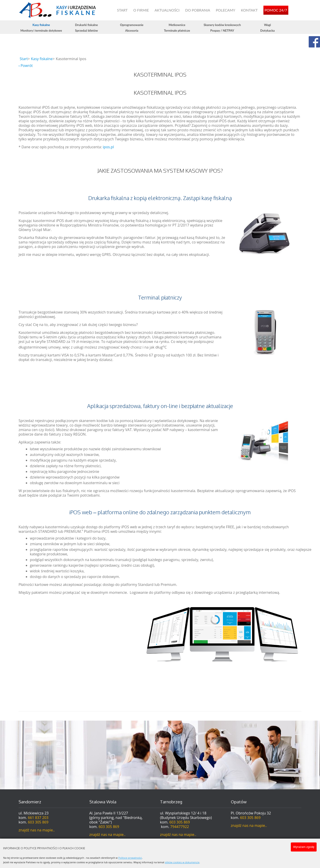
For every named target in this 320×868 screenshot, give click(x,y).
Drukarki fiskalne (87, 25)
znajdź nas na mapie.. (37, 830)
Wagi (267, 25)
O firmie (141, 10)
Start (122, 10)
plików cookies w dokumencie (182, 862)
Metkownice (177, 25)
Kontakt (249, 10)
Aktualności (167, 10)
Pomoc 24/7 (276, 10)
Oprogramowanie (132, 25)
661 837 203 (38, 818)
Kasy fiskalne (41, 25)
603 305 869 (38, 822)
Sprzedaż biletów (87, 31)
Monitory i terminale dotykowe (41, 31)
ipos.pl (108, 147)
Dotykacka (267, 31)
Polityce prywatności (130, 858)
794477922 (179, 827)
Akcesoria (132, 31)
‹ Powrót (26, 66)
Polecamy (226, 10)
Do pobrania (198, 10)
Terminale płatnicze (177, 31)
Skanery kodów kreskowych (222, 25)
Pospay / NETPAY (222, 31)
